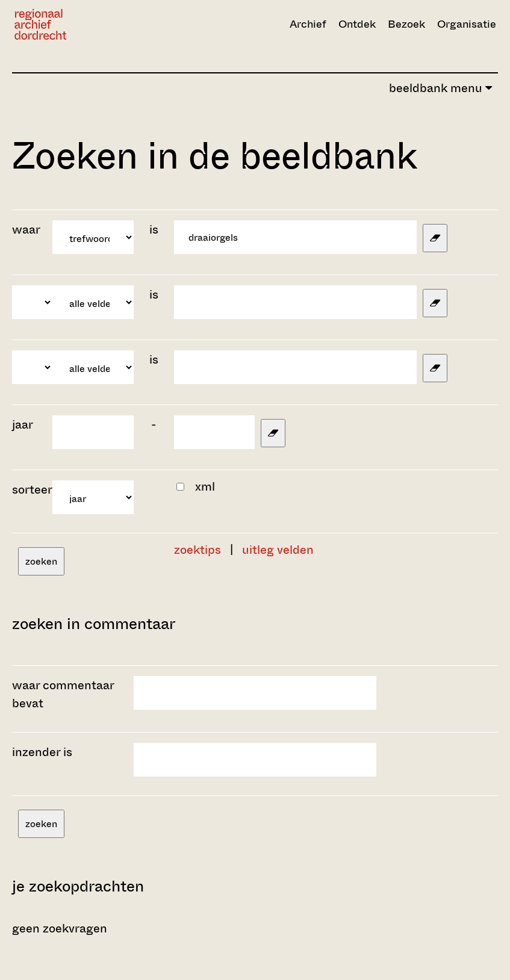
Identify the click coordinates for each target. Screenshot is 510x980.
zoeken (41, 561)
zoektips (197, 550)
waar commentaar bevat (63, 694)
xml (205, 487)
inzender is (42, 752)
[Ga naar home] (87, 24)
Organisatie (467, 24)
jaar (23, 425)
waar (27, 230)
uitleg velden (278, 550)
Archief (308, 24)
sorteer (32, 490)
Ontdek (357, 24)
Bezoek (406, 24)
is (154, 230)
